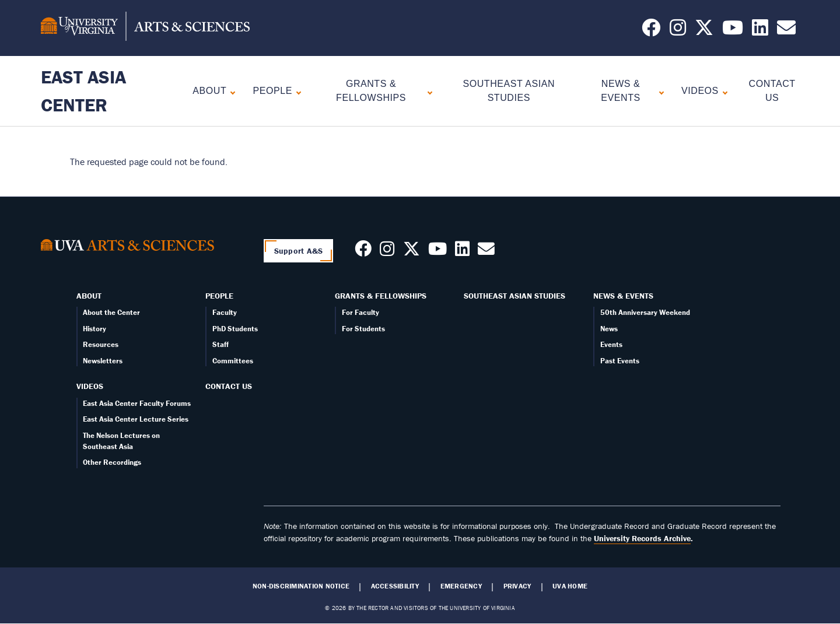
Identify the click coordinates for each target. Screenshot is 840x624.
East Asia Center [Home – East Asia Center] (83, 91)
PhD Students (235, 329)
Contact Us (229, 386)
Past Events (620, 361)
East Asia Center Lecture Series (136, 419)
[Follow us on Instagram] (678, 31)
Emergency (461, 586)
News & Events (620, 91)
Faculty (225, 312)
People (273, 91)
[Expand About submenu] (230, 91)
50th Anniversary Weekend (645, 312)
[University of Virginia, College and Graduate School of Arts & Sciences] (145, 28)
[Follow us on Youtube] (437, 252)
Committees (233, 361)
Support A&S (299, 251)
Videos (700, 91)
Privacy (517, 586)
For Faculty (360, 312)
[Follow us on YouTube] (733, 31)
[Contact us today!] (486, 252)
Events (611, 344)
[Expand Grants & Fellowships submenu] (427, 91)
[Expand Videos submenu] (722, 91)
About (209, 91)
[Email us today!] (786, 31)
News (609, 329)
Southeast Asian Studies (514, 296)
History (94, 329)
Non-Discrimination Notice (301, 586)
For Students (363, 329)
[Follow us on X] (704, 31)
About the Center (111, 312)
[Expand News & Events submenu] (659, 91)
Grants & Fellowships (371, 91)
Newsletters (103, 361)
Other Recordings (112, 462)
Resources (101, 344)
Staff (220, 344)
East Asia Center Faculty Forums (137, 403)
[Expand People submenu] (296, 91)
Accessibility (395, 586)
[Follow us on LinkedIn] (760, 31)
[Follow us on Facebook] (651, 31)
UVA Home (570, 586)
